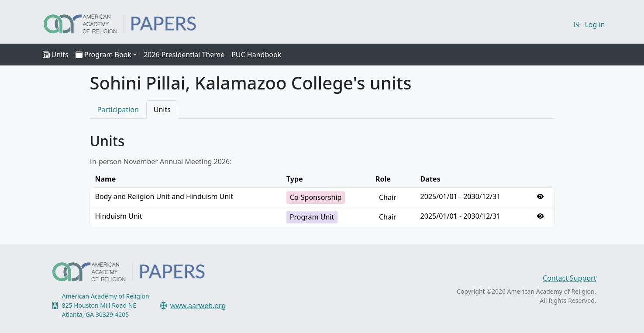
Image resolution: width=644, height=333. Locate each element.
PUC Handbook (256, 55)
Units (56, 55)
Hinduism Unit (119, 216)
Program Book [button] (103, 55)
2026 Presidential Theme (184, 55)
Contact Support (569, 278)
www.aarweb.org (198, 306)
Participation (118, 110)
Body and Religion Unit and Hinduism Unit (164, 196)
